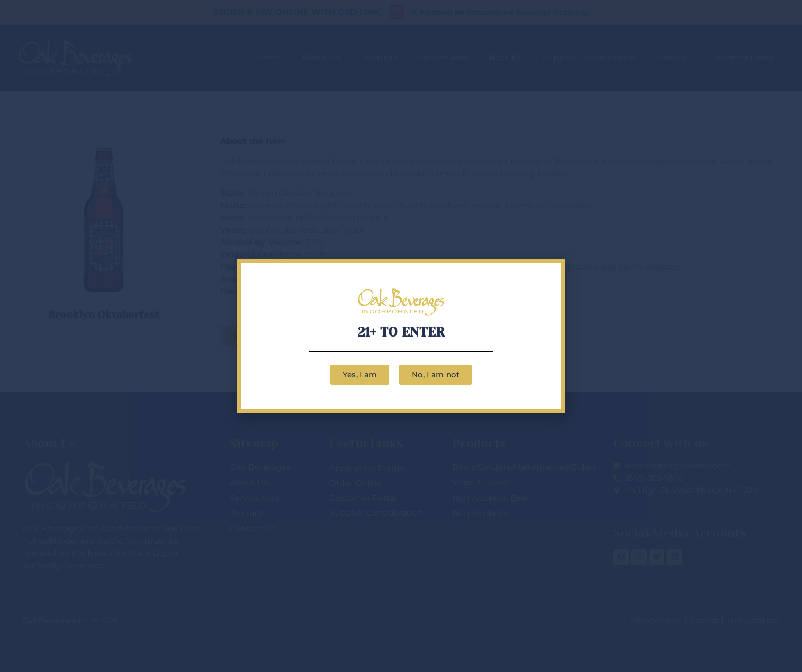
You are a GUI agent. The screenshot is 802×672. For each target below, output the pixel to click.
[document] (401, 336)
